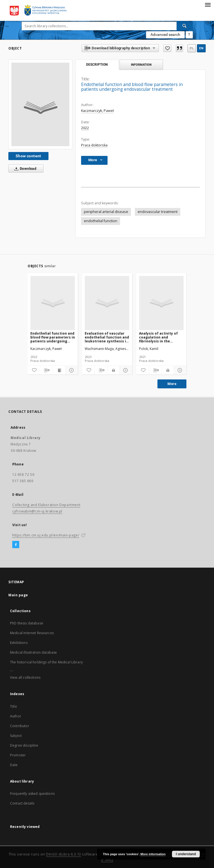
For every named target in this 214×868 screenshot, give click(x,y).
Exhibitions (19, 643)
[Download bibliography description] (46, 370)
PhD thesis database (27, 623)
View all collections (25, 677)
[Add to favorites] (167, 48)
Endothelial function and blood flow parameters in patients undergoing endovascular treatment (53, 337)
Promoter (18, 755)
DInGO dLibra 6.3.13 (64, 854)
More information (153, 854)
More (172, 384)
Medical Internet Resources (32, 633)
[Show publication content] (59, 370)
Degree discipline (24, 745)
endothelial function (101, 221)
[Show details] (71, 370)
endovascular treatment (158, 212)
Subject (16, 736)
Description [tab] (97, 65)
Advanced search (165, 35)
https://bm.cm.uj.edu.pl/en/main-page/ (46, 535)
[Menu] (208, 4)
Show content (28, 156)
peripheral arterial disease (106, 212)
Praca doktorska (94, 145)
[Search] (185, 26)
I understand (186, 854)
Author (16, 716)
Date (14, 765)
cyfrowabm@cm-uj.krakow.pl (37, 511)
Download (24, 169)
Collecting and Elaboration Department (46, 505)
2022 (85, 128)
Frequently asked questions (32, 794)
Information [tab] (141, 65)
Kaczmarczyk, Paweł (97, 111)
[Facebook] (16, 545)
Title (14, 706)
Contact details (22, 803)
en (201, 48)
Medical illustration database (33, 652)
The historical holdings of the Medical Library (46, 662)
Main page (18, 595)
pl (192, 48)
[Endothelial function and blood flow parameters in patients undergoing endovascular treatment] (53, 303)
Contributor (20, 726)
